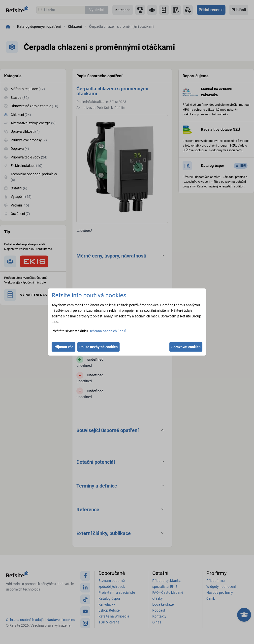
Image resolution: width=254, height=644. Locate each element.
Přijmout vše (63, 347)
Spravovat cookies (186, 347)
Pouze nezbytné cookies (98, 347)
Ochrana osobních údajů (107, 331)
